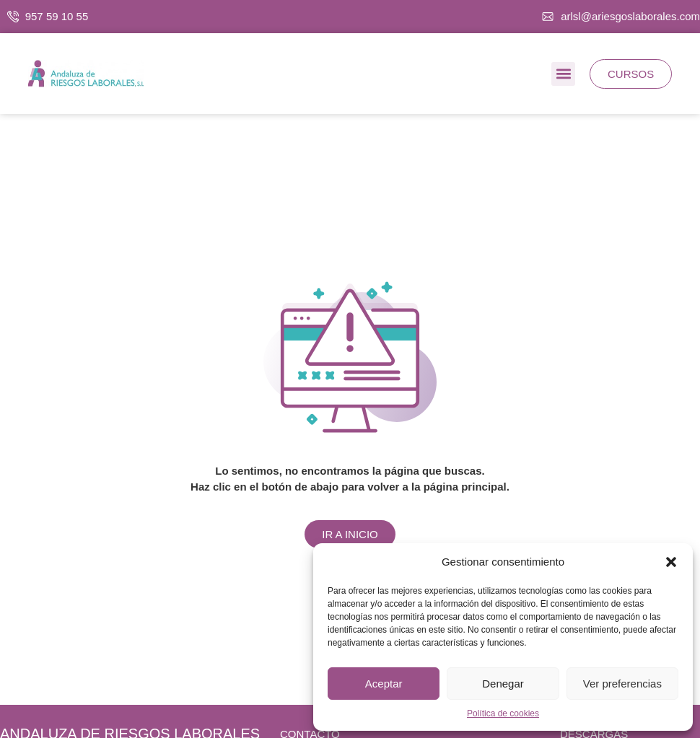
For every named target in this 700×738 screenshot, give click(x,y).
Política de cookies (503, 713)
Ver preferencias (622, 684)
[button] (671, 562)
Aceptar (384, 684)
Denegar (503, 684)
